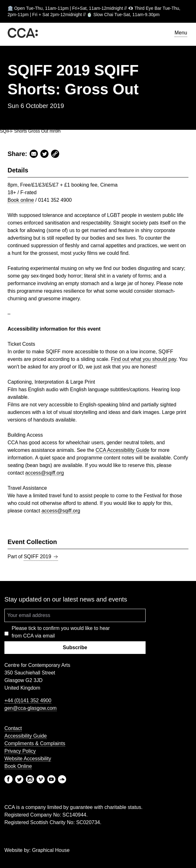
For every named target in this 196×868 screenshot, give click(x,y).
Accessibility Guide (122, 450)
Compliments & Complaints (35, 743)
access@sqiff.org (45, 473)
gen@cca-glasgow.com (31, 708)
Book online (21, 200)
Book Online (18, 766)
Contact (13, 728)
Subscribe (75, 647)
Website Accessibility (28, 759)
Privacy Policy (20, 751)
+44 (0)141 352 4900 (28, 700)
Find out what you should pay (144, 359)
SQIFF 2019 (41, 557)
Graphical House (51, 850)
